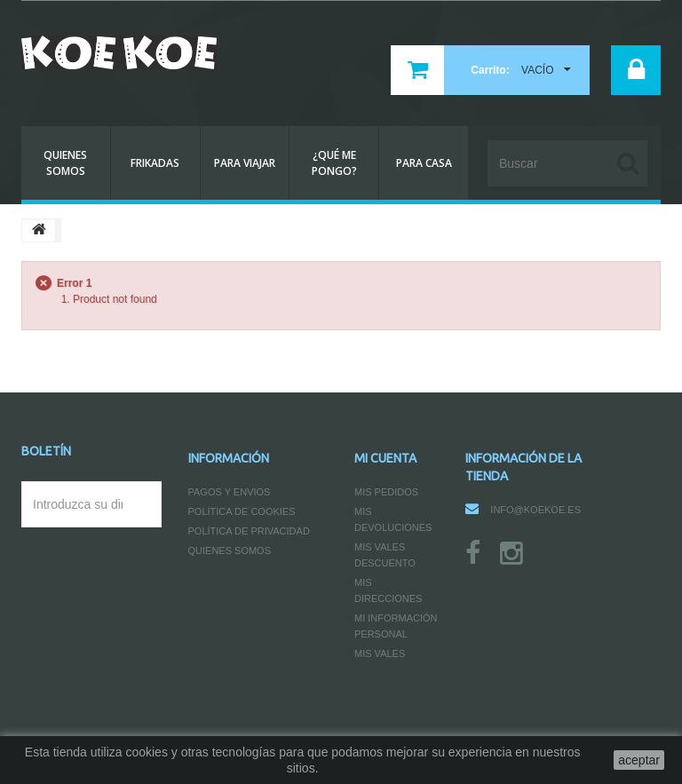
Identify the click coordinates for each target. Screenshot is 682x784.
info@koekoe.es (535, 510)
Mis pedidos (386, 492)
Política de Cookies (242, 511)
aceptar (639, 760)
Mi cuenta (385, 458)
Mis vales (380, 653)
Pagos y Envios (230, 492)
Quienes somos (230, 550)
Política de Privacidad (249, 531)
